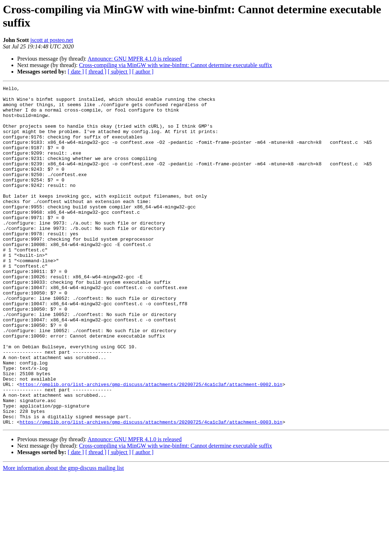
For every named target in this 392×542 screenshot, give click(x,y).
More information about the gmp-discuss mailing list (63, 536)
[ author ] (143, 72)
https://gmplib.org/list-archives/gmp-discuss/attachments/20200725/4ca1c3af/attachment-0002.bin (151, 444)
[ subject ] (119, 72)
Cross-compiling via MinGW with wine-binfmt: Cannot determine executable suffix (175, 65)
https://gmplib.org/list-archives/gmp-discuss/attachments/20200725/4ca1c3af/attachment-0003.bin (151, 490)
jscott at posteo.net (52, 40)
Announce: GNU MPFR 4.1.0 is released (135, 59)
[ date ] (76, 72)
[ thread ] (96, 72)
